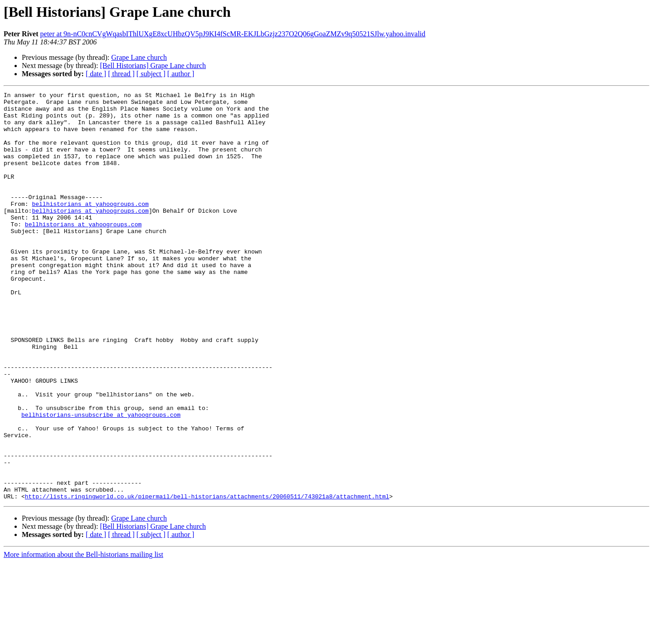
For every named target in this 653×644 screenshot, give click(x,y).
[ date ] (96, 74)
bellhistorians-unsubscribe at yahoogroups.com (101, 480)
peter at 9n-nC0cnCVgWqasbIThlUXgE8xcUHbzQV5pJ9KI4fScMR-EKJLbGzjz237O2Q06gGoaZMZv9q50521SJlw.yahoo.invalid (233, 34)
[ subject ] (151, 74)
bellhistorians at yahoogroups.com (90, 227)
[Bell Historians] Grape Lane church (153, 66)
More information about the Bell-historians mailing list (83, 636)
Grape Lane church (139, 57)
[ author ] (181, 74)
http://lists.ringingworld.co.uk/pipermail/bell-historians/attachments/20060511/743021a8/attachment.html (207, 578)
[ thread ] (121, 74)
